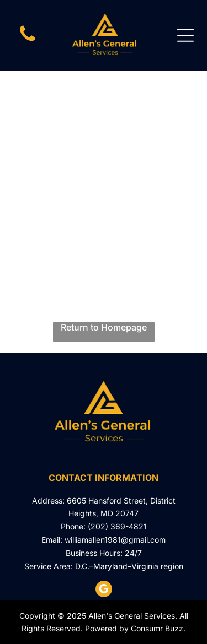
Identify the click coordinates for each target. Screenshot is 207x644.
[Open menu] (185, 35)
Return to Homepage (104, 327)
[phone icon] (28, 41)
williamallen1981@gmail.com (115, 540)
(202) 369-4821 (117, 526)
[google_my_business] (104, 590)
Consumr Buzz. (158, 628)
